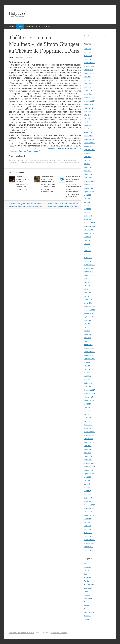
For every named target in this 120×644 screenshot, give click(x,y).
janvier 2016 (88, 460)
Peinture (87, 602)
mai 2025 (87, 80)
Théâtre (20, 27)
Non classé (88, 598)
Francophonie (89, 584)
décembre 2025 (89, 63)
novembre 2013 (89, 543)
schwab (55, 163)
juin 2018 (87, 369)
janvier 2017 (88, 428)
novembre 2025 (89, 66)
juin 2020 (87, 286)
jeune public (88, 588)
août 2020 (87, 279)
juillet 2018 (88, 366)
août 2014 (87, 519)
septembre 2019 (90, 317)
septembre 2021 (90, 233)
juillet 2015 (88, 481)
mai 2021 (87, 247)
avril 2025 (87, 84)
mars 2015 (88, 494)
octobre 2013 (88, 547)
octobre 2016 (88, 439)
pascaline (49, 163)
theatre (66, 163)
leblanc (17, 163)
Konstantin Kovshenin (59, 633)
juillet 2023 (88, 157)
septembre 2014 (90, 515)
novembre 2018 (89, 352)
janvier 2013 (88, 550)
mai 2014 (87, 522)
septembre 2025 (90, 73)
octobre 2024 (88, 105)
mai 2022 (87, 205)
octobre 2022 (88, 188)
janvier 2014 (88, 536)
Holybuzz (17, 13)
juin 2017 (87, 411)
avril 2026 (87, 49)
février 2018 (88, 383)
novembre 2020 (89, 268)
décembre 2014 (89, 505)
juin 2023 (87, 160)
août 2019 (87, 320)
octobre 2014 (88, 512)
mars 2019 (88, 338)
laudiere (12, 163)
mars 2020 (88, 296)
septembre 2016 (90, 442)
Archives (46, 27)
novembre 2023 (89, 143)
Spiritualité (29, 27)
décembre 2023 (89, 139)
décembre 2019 (89, 306)
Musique (12, 27)
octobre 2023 (88, 146)
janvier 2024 (88, 136)
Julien (75, 161)
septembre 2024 (90, 108)
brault (39, 161)
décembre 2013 (89, 540)
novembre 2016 (89, 435)
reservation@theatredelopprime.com (64, 148)
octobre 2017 (88, 397)
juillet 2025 (88, 77)
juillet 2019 (88, 324)
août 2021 (87, 237)
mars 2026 (88, 52)
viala (78, 163)
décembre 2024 (89, 98)
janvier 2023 (88, 178)
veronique (72, 163)
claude (54, 161)
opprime (42, 163)
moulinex (31, 163)
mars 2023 (88, 171)
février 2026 (88, 56)
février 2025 (88, 91)
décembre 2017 (89, 390)
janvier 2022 (88, 219)
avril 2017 (87, 418)
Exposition (87, 578)
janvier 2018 (88, 387)
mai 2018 (87, 373)
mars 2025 (88, 87)
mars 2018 (88, 380)
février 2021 (88, 258)
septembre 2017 (90, 400)
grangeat (65, 161)
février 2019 (88, 341)
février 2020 (88, 299)
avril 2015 (87, 491)
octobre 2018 (88, 355)
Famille (38, 27)
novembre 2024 (89, 101)
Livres (86, 591)
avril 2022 (87, 209)
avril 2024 (87, 125)
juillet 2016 (88, 446)
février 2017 (88, 425)
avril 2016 (87, 449)
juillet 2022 (88, 199)
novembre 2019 (89, 310)
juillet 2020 (88, 282)
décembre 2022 (89, 181)
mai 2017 (87, 414)
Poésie (86, 605)
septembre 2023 (90, 150)
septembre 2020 (90, 275)
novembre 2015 (89, 467)
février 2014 (88, 533)
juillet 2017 (88, 407)
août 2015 (87, 477)
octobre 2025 (88, 70)
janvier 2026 (88, 59)
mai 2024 (87, 122)
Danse (86, 574)
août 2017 (87, 404)
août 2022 (87, 195)
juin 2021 (87, 244)
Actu (85, 564)
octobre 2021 (88, 230)
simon (61, 163)
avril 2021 (87, 251)
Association (88, 567)
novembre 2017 (89, 394)
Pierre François (14, 58)
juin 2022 (87, 202)
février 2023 (88, 174)
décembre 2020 (89, 265)
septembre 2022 (90, 192)
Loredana (24, 163)
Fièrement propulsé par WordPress (22, 633)
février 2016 (88, 456)
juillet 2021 (88, 240)
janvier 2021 (88, 261)
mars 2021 (88, 254)
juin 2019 (87, 327)
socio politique (89, 612)
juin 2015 (87, 484)
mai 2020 (87, 289)
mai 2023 (87, 164)
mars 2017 (88, 421)
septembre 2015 (90, 474)
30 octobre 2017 (26, 58)
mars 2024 (88, 129)
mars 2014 (88, 529)
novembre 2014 (89, 508)
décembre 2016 (89, 432)
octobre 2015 (88, 470)
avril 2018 (87, 376)
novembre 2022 (89, 185)
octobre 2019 (88, 313)
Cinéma (87, 571)
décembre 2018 (89, 348)
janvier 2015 (88, 501)
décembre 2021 (89, 223)
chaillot (49, 161)
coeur (59, 161)
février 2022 (88, 216)
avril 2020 (87, 293)
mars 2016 (88, 453)
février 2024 (88, 132)
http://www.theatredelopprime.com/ (24, 151)
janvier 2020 (88, 303)
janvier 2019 (88, 345)
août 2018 (87, 362)
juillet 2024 (88, 115)
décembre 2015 (89, 463)
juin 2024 (87, 118)
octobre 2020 (88, 272)
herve (70, 161)
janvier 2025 (88, 94)
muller (37, 163)
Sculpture (87, 609)
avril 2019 (87, 334)
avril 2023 (87, 167)
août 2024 (87, 111)
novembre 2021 (89, 226)
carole (44, 161)
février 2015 (88, 498)
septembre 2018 (90, 359)
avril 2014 (87, 526)
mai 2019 (87, 331)
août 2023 (87, 153)
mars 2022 (88, 212)
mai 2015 (87, 488)
